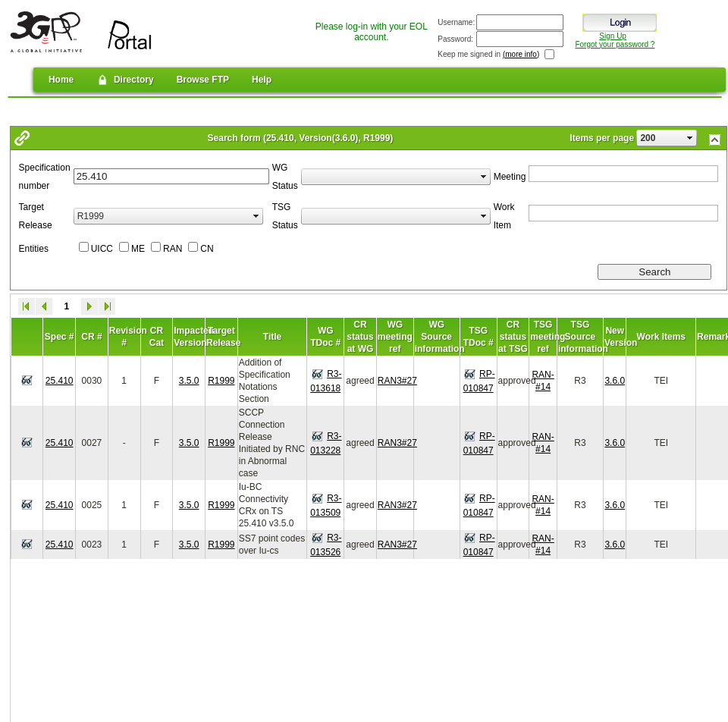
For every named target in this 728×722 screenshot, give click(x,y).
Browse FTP (203, 80)
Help (262, 80)
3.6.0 (615, 381)
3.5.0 (189, 381)
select (690, 138)
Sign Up (613, 36)
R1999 (221, 381)
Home (61, 80)
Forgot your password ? (615, 44)
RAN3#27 (397, 381)
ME (138, 249)
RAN (173, 249)
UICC (102, 249)
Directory (125, 80)
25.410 (60, 381)
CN (207, 249)
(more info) (521, 54)
